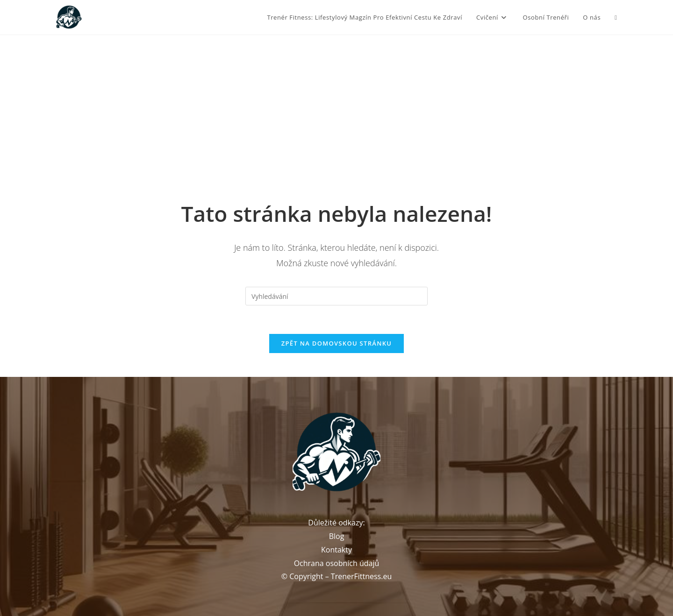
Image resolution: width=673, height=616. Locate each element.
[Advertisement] (336, 105)
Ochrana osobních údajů (337, 563)
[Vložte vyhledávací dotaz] (336, 296)
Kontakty (336, 550)
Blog (337, 536)
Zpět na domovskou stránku (336, 343)
